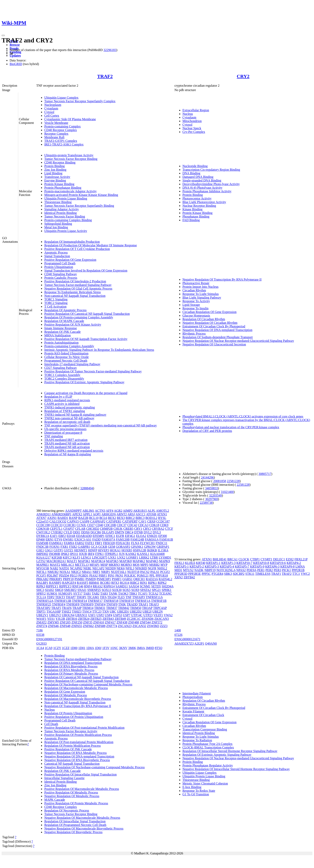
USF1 (92, 615)
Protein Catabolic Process (61, 278)
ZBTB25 (96, 619)
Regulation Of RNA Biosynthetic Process (71, 666)
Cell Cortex (52, 116)
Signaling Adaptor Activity (61, 209)
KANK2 (131, 554)
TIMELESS (263, 574)
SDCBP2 (239, 574)
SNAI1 (82, 590)
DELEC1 (279, 559)
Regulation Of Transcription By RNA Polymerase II (78, 706)
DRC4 (129, 532)
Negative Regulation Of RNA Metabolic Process (75, 753)
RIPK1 (152, 583)
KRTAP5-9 (257, 566)
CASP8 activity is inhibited (62, 404)
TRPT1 (41, 612)
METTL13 (82, 565)
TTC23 (97, 612)
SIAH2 (49, 590)
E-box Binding (192, 787)
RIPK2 (162, 583)
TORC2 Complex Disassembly (64, 379)
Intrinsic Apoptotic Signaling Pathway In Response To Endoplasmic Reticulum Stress (99, 350)
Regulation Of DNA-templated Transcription (73, 663)
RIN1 (144, 583)
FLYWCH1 (147, 543)
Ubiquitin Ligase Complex (61, 98)
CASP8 (85, 521)
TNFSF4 (100, 604)
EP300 (163, 536)
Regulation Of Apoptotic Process (65, 310)
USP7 (127, 615)
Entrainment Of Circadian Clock (203, 715)
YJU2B (60, 619)
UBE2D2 (136, 612)
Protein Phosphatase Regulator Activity (208, 765)
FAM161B (166, 539)
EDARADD (84, 536)
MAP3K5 (112, 561)
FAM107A (108, 539)
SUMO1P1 (65, 594)
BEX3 (121, 518)
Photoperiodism (193, 697)
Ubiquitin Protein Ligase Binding (66, 198)
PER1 (261, 570)
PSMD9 (91, 579)
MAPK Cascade (55, 800)
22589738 (206, 503)
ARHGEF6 (109, 514)
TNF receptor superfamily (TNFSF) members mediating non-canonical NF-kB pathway (101, 425)
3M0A (141, 648)
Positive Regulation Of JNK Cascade (68, 749)
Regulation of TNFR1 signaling (65, 411)
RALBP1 (42, 583)
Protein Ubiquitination (59, 267)
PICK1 (286, 570)
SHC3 (40, 590)
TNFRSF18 (111, 601)
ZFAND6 (148, 619)
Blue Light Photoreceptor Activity (204, 202)
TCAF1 (143, 594)
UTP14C (137, 615)
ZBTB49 (120, 619)
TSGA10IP (54, 612)
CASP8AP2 (98, 521)
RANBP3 (55, 583)
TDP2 (51, 597)
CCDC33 (57, 525)
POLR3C (130, 575)
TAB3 (104, 594)
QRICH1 (139, 579)
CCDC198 (43, 525)
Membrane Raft (54, 137)
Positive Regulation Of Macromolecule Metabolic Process (82, 789)
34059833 (211, 488)
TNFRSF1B (159, 601)
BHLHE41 (220, 559)
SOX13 (106, 590)
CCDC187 (163, 521)
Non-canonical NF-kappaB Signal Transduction (75, 296)
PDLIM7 (52, 575)
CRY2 (243, 76)
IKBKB (152, 550)
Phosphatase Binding (196, 216)
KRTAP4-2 (294, 563)
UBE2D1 (123, 612)
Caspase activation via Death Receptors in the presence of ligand (86, 393)
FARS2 (80, 543)
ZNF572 (157, 622)
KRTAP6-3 (272, 566)
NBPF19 (210, 570)
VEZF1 (158, 615)
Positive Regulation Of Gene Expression (70, 260)
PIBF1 (103, 575)
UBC (113, 612)
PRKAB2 (42, 579)
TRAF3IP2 (43, 608)
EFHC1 (110, 536)
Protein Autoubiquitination (61, 343)
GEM (112, 547)
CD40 (99, 525)
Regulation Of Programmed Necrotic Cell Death (75, 825)
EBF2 (62, 536)
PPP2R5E (195, 574)
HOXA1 (115, 550)
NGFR (152, 568)
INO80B (55, 554)
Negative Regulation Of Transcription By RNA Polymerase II (222, 279)
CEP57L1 (56, 529)
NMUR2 (53, 572)
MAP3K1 (84, 561)
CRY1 (138, 529)
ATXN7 (41, 518)
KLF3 (76, 557)
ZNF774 (112, 626)
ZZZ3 (164, 626)
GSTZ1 (69, 550)
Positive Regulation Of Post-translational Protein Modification (84, 728)
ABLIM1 (88, 511)
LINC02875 (100, 557)
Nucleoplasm (53, 105)
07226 (178, 635)
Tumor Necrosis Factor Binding (65, 216)
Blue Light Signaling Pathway (202, 298)
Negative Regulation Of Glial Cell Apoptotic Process (78, 288)
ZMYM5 (53, 622)
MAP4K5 (152, 561)
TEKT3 (60, 597)
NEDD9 (111, 568)
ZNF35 (88, 622)
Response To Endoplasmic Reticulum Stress (72, 292)
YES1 (51, 619)
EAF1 (54, 536)
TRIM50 (136, 608)
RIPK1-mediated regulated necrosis (67, 400)
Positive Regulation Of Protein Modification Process (78, 735)
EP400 (41, 539)
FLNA (135, 543)
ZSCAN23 (125, 626)
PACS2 (145, 572)
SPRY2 (41, 594)
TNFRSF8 (73, 604)
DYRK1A (43, 536)
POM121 (143, 575)
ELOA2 (141, 536)
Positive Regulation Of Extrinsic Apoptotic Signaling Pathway (84, 382)
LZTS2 (41, 561)
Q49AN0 (211, 644)
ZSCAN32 (139, 626)
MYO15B (43, 568)
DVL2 (148, 532)
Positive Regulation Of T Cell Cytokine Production (77, 249)
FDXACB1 (123, 543)
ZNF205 (65, 622)
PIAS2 (94, 575)
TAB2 (96, 594)
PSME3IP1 (104, 579)
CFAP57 (69, 529)
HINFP (93, 550)
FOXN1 (55, 547)
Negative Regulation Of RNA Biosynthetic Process (77, 760)
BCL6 (103, 518)
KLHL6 (190, 563)
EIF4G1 (130, 536)
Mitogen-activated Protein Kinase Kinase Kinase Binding (81, 195)
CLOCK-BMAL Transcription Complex (208, 747)
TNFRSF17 (95, 601)
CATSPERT (130, 521)
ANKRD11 (43, 514)
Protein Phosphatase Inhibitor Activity (207, 191)
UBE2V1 (42, 615)
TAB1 (87, 594)
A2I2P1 (199, 644)
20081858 (220, 481)
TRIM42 (124, 608)
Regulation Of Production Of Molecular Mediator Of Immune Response (91, 245)
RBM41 (94, 583)
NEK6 (121, 568)
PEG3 (74, 575)
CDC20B (110, 525)
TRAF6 (67, 608)
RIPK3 (41, 586)
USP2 (100, 615)
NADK (199, 570)
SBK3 (228, 574)
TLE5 (121, 597)
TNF (129, 597)
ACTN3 (100, 511)
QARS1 (127, 579)
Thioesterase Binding (58, 202)
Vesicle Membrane (56, 123)
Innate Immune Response (61, 328)
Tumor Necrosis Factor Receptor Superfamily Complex (80, 101)
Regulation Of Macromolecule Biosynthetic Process (78, 699)
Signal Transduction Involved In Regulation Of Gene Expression (86, 270)
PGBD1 (83, 575)
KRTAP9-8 (288, 566)
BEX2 (112, 518)
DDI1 (77, 532)
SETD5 (156, 586)
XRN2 (179, 577)
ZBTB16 (72, 619)
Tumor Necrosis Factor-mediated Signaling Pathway (78, 285)
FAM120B (123, 539)
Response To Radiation (197, 740)
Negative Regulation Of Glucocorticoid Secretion (214, 344)
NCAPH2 (76, 568)
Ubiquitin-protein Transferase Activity (69, 155)
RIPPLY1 (52, 586)
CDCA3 (143, 525)
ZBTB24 (84, 619)
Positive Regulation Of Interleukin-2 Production (75, 281)
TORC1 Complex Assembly (62, 375)
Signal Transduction (57, 256)
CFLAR (80, 529)
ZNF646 (53, 626)
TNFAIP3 (139, 597)
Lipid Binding (53, 173)
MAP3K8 (126, 561)
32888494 (87, 488)
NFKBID (141, 568)
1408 (178, 630)
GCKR (103, 547)
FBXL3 (179, 563)
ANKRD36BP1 (61, 514)
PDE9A (251, 570)
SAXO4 (134, 586)
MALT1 (72, 561)
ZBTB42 (189, 577)
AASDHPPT (73, 511)
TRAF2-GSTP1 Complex (61, 141)
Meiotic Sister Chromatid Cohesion (205, 783)
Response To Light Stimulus (201, 294)
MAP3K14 (98, 561)
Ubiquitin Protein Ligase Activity (66, 231)
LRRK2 (144, 557)
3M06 (132, 648)
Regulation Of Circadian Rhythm (204, 319)
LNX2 (121, 557)
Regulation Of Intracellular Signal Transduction (75, 821)
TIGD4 (112, 597)
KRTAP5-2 (197, 566)
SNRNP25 (94, 590)
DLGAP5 (108, 532)
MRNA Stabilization (57, 335)
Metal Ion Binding (56, 227)
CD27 (91, 525)
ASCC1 (141, 514)
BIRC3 (140, 518)
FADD (97, 539)
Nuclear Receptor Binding (199, 206)
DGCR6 (96, 532)
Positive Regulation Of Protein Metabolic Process (76, 803)
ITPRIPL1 (111, 554)
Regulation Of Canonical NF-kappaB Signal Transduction (81, 677)
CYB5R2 (57, 532)
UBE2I (147, 612)
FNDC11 (161, 543)
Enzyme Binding (55, 180)
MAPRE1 (43, 565)
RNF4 (88, 586)
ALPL (151, 511)
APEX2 (77, 514)
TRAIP (77, 608)
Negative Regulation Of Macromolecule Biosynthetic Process (84, 828)
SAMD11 (122, 586)
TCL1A (41, 597)
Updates (15, 56)
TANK (113, 594)
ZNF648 (65, 626)
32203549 (215, 495)
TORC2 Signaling (56, 303)
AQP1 (97, 514)
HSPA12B (140, 550)
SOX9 (135, 590)
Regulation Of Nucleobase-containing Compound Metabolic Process (88, 684)
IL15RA (163, 550)
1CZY (57, 648)
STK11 (250, 574)
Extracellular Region (196, 110)
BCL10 (94, 518)
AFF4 (109, 511)
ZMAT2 (41, 622)
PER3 (277, 570)
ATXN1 (162, 514)
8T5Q (159, 648)
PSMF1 (117, 579)
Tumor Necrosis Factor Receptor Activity (71, 731)
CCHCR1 (69, 525)
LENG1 (86, 557)
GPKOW (150, 547)
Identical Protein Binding (60, 213)
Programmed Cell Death (60, 263)
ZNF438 (122, 622)
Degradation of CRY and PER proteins (207, 431)
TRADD (132, 604)
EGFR (120, 536)
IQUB (83, 554)
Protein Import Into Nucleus (200, 287)
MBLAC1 (68, 565)
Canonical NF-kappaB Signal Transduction (72, 764)
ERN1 (50, 539)
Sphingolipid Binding (58, 224)
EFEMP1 (99, 536)
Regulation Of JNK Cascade (62, 332)
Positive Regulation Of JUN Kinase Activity (73, 325)
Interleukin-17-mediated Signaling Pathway (72, 364)
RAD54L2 (165, 579)
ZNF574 (42, 626)
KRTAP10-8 (261, 563)
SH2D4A (168, 586)
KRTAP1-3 (228, 563)
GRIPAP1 (163, 547)
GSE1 (40, 550)
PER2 (269, 570)
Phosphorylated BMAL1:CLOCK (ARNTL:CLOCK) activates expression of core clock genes (243, 416)
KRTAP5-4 (227, 566)
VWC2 (305, 574)
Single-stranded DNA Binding (202, 180)
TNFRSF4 (59, 604)
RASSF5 (82, 583)
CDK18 (154, 525)
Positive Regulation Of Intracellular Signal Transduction (80, 774)
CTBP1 (255, 559)
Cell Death (51, 724)
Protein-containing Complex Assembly (69, 346)
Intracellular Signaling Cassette (64, 778)
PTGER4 (217, 574)
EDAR (71, 536)
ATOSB (151, 514)
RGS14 (125, 583)
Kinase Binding (192, 209)
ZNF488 (134, 622)
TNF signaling (54, 436)
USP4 (108, 615)
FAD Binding (191, 220)
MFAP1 (95, 565)
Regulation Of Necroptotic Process (67, 810)
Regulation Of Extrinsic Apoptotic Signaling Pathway (217, 755)
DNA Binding (191, 173)
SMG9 (59, 590)
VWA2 (168, 615)
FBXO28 (109, 543)
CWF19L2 (43, 532)
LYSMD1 (165, 557)
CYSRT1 (266, 559)
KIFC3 (67, 557)
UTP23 (148, 615)
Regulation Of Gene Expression (65, 692)
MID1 (178, 570)
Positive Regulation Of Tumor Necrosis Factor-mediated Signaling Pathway (93, 371)
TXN (105, 612)
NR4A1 (87, 572)
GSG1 (49, 550)
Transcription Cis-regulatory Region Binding (211, 170)
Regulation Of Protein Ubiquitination (68, 713)
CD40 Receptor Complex (61, 130)
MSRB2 (154, 565)
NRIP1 (106, 572)
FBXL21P (301, 559)
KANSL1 (143, 554)
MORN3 (126, 565)
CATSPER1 (114, 521)
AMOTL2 (163, 511)
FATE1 (90, 543)
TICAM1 (93, 597)
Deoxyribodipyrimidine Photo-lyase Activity (211, 184)
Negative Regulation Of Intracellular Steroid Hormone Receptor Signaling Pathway (236, 769)
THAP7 (71, 597)
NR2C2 (76, 572)
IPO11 (74, 554)
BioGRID (16, 64)
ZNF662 (88, 626)
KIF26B (57, 557)
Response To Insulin (195, 308)
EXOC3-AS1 (83, 539)
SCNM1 (145, 586)
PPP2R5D (181, 574)
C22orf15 (42, 521)
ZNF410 (99, 622)
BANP (73, 518)
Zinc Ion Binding (55, 170)
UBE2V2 (55, 615)
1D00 (74, 648)
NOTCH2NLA (226, 570)
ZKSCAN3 (162, 619)
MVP (164, 565)
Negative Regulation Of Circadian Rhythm (210, 323)
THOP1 (82, 597)
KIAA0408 (157, 554)
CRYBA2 (158, 529)
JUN (122, 554)
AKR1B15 (140, 511)
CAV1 (143, 521)
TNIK (122, 604)
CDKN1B (43, 529)
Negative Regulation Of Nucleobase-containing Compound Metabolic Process (94, 767)
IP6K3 (65, 554)
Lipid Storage (191, 305)
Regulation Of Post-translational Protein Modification (79, 742)
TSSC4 (87, 612)
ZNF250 (77, 622)
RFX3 (115, 583)
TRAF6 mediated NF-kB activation (67, 443)
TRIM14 (88, 608)
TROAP (147, 608)
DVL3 (157, 532)
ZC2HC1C (134, 619)
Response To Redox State (199, 791)
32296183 (110, 50)
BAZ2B (83, 518)
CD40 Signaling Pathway (61, 274)
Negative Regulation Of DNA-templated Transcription (217, 330)
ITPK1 (100, 554)
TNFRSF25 (44, 604)
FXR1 (64, 547)
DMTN (120, 532)
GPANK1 (137, 547)
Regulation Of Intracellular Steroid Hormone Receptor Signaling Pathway (230, 751)
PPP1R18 (162, 575)
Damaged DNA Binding (198, 177)
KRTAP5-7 (242, 566)
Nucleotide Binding (195, 166)
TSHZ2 (66, 612)
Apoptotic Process (56, 252)
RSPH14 (109, 586)
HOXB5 (127, 550)
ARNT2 (122, 514)
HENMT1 (81, 550)
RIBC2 (135, 583)
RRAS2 (98, 586)
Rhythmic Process (194, 334)
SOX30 (117, 590)
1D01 (82, 648)
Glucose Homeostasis (196, 316)
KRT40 (201, 563)
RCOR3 (105, 583)
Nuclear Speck (192, 128)
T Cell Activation (55, 307)
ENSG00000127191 (49, 639)
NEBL (87, 568)
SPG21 (156, 590)
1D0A (90, 648)
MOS (136, 565)
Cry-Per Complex (194, 132)
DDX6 (85, 532)
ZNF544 (145, 622)
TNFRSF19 (127, 601)
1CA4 (40, 648)
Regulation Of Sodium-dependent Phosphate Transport (218, 337)
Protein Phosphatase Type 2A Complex (207, 744)
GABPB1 (84, 547)
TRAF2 (105, 76)
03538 (40, 635)
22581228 (233, 481)
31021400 (227, 492)
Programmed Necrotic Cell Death (66, 361)
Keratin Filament (193, 711)
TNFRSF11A (154, 597)
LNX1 (112, 557)
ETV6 (58, 539)
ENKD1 (152, 536)
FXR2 (73, 547)
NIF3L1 (41, 572)
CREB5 (128, 529)
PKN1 (119, 575)
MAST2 (55, 565)
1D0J (98, 648)
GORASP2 (123, 547)
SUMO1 (52, 594)
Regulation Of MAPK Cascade (64, 321)
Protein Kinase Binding (59, 184)
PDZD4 (64, 575)
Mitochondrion (192, 121)
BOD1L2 (151, 518)
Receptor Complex (56, 134)
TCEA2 (153, 594)
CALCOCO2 (58, 521)
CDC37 (122, 525)
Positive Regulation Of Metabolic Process (71, 792)
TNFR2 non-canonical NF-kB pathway (69, 418)
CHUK (118, 529)
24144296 (207, 477)
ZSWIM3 (153, 626)
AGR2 (118, 511)
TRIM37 (112, 608)
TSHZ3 (77, 612)
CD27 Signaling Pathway (61, 368)
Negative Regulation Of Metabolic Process (72, 796)
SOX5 (127, 590)
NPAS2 (241, 570)
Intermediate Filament (197, 693)
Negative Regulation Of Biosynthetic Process (73, 832)
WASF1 (41, 619)
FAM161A (152, 539)
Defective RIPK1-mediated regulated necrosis (74, 451)
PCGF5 (41, 575)
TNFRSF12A (45, 601)
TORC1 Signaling (56, 299)
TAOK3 (123, 594)
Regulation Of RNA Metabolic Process (69, 670)
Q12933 (41, 644)
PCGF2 (165, 572)
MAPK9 (164, 561)
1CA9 (48, 648)
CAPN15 (73, 521)
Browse (15, 45)
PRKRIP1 (56, 579)
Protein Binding (54, 166)
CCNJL (82, 525)
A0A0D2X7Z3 (184, 644)
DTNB (139, 532)
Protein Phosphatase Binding (63, 188)
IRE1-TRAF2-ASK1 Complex (64, 144)
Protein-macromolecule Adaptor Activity (70, 191)
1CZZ (66, 648)
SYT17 (78, 594)
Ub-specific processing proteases (65, 429)
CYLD (68, 532)
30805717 (265, 474)
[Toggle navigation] (3, 35)
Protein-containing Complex (62, 126)
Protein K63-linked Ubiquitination (66, 353)
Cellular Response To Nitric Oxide (66, 357)
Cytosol (49, 112)
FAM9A (69, 543)
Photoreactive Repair (196, 283)
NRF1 (96, 572)
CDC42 (132, 525)
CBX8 (151, 521)
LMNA (300, 566)
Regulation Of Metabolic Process (66, 695)
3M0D (150, 648)
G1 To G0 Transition (196, 794)
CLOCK (244, 559)
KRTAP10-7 (245, 563)
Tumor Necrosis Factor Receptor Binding (71, 159)
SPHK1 (167, 590)
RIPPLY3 (65, 586)
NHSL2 (162, 568)
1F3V (106, 648)
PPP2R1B (298, 570)
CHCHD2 (93, 529)
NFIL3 (130, 568)
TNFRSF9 (87, 604)
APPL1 (87, 514)
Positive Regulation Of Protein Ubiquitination (74, 717)
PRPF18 (68, 579)
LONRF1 (132, 557)
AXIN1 (52, 518)
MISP (104, 565)
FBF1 (99, 543)
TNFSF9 (112, 604)
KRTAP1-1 (213, 563)
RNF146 (78, 586)
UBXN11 (81, 615)
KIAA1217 (43, 557)
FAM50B (42, 543)
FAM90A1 (56, 543)
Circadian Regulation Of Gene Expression (209, 312)
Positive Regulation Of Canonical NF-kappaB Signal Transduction (87, 314)
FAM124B (137, 539)
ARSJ (131, 514)
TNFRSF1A (142, 601)
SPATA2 (146, 590)
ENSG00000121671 (187, 639)
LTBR (154, 557)
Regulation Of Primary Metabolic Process (71, 674)
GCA (94, 547)
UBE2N (158, 612)
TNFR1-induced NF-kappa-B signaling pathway (75, 415)
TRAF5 (56, 608)
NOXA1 (65, 572)
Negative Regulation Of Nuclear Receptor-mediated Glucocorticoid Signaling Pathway (238, 341)
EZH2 (290, 559)
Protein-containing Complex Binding (68, 220)
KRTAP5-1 (182, 566)
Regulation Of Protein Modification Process (72, 746)
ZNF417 (110, 622)
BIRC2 (130, 518)
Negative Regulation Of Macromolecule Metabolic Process (82, 818)
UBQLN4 (68, 615)
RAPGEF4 (69, 583)
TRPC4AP (160, 608)
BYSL (162, 518)
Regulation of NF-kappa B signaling (68, 454)
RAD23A (152, 579)
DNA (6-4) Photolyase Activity (202, 188)
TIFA (103, 597)
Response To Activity (196, 301)
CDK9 (164, 525)
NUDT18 (133, 572)
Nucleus (188, 114)
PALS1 (155, 572)
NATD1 (64, 568)
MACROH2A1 (56, 561)
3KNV (123, 648)
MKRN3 (114, 565)
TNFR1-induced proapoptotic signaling (69, 407)
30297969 (211, 499)
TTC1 (296, 574)
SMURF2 (70, 590)
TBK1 (133, 594)
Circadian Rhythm (194, 290)
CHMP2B (106, 529)
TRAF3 (154, 604)
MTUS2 (188, 570)
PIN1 (111, 575)
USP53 (117, 615)
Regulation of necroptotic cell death (67, 422)
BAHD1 (63, 518)
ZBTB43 (108, 619)
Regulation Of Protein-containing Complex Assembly (79, 317)
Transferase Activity (57, 177)
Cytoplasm (51, 108)
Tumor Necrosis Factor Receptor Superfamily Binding (79, 206)
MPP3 (144, 565)
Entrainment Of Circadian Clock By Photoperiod (214, 326)
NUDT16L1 (119, 572)
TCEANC (166, 594)
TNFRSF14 (79, 601)
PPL (152, 575)
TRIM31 (100, 608)
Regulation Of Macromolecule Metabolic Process (76, 688)
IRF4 (91, 554)
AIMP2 (128, 511)
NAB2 (54, 568)
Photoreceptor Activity (197, 198)
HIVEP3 (103, 550)
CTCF (169, 529)
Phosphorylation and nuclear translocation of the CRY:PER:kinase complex (231, 427)
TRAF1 (143, 604)
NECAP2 (98, 568)
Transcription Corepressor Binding (205, 729)
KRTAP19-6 (278, 563)
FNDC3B (42, 547)
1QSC (114, 648)
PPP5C (206, 574)
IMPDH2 (42, 554)
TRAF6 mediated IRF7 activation (66, 440)
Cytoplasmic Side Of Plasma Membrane (70, 119)
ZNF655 (77, 626)
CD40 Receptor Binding (60, 162)
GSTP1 (58, 550)
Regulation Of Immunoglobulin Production (72, 242)
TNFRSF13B (63, 601)
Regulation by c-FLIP (58, 397)
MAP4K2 (139, 561)
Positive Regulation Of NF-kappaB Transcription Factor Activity (86, 339)
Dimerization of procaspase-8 (63, 433)
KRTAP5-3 (212, 566)
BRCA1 (232, 559)
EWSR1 (68, 539)
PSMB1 (80, 579)
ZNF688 (100, 626)
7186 (39, 630)
